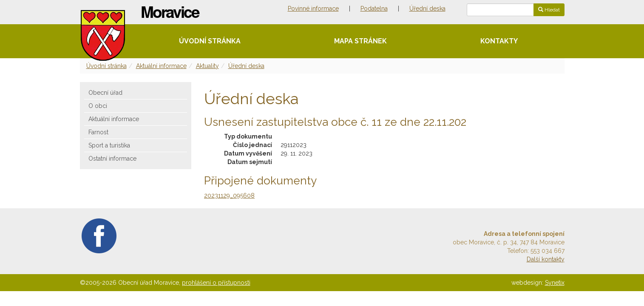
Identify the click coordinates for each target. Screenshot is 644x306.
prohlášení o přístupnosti (216, 283)
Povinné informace (313, 8)
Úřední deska (427, 8)
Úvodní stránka (210, 41)
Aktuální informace (161, 66)
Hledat (549, 10)
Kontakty (499, 41)
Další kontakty (546, 259)
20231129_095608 (229, 195)
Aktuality (207, 66)
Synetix (555, 283)
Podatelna (374, 8)
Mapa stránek (360, 41)
